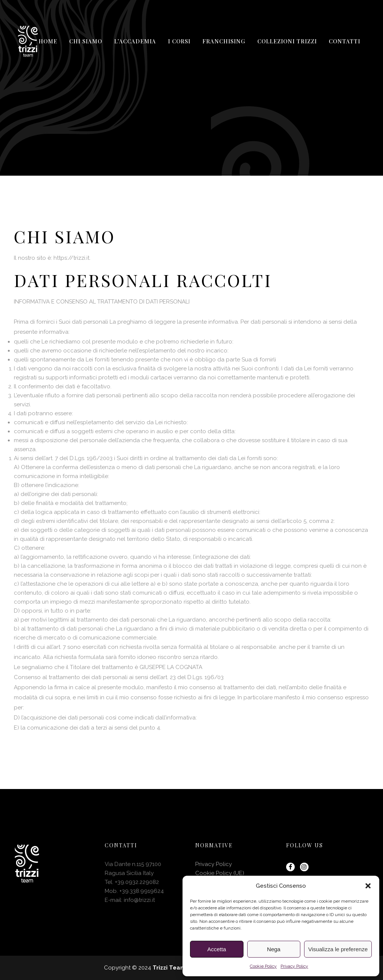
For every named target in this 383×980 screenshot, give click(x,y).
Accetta (217, 949)
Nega (274, 949)
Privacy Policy (294, 966)
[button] (368, 886)
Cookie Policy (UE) (220, 873)
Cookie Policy (263, 966)
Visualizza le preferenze (338, 949)
